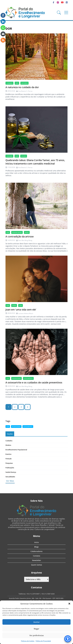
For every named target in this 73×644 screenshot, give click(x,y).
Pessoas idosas (17, 232)
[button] (69, 604)
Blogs (36, 547)
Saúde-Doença (11, 472)
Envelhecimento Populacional (16, 450)
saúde (27, 232)
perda (14, 305)
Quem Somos (37, 565)
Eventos (8, 454)
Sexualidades (10, 477)
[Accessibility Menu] (68, 639)
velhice (24, 156)
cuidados (9, 83)
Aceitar (37, 622)
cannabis (9, 156)
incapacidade (16, 378)
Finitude (8, 459)
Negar (36, 629)
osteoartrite (28, 378)
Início (36, 542)
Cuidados (9, 441)
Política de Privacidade (43, 641)
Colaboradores (36, 551)
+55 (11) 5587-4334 (48, 594)
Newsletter (37, 560)
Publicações (10, 468)
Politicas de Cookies (28, 641)
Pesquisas (9, 463)
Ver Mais (10, 481)
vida (21, 305)
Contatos (37, 556)
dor (17, 83)
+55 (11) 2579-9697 (33, 594)
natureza (24, 83)
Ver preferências (37, 635)
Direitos (8, 445)
